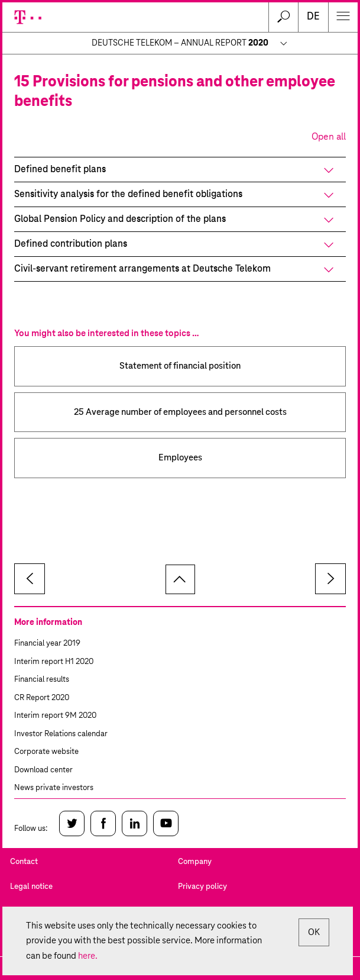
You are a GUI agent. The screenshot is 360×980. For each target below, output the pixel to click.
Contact (24, 862)
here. (88, 956)
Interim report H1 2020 (54, 662)
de (313, 17)
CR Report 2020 (42, 698)
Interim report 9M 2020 (55, 716)
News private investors (54, 788)
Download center (43, 770)
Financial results (42, 680)
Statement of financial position (180, 366)
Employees (180, 458)
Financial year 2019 (47, 644)
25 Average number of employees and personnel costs (180, 412)
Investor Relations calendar (61, 734)
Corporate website (46, 752)
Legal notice (31, 887)
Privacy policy (202, 887)
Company (195, 862)
